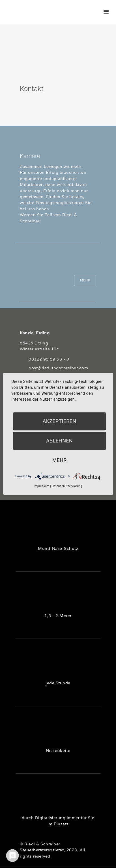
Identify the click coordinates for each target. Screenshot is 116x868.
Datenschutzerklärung (67, 486)
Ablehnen (59, 441)
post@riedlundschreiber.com (58, 368)
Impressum (41, 486)
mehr (59, 460)
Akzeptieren (60, 421)
